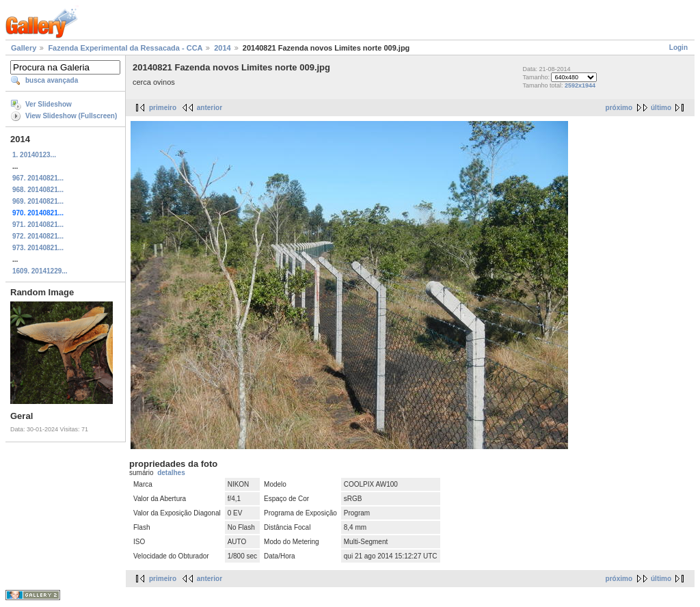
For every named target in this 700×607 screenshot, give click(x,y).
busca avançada (52, 80)
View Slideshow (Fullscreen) (71, 116)
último (661, 108)
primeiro (163, 108)
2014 (222, 48)
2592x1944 (580, 85)
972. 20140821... (38, 236)
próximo (619, 108)
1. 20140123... (34, 155)
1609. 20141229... (40, 271)
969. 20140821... (38, 201)
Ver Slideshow (49, 104)
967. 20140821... (38, 178)
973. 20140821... (38, 248)
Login (678, 48)
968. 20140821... (38, 190)
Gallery (24, 48)
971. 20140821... (38, 225)
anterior (210, 108)
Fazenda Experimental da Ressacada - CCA (125, 48)
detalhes (171, 473)
